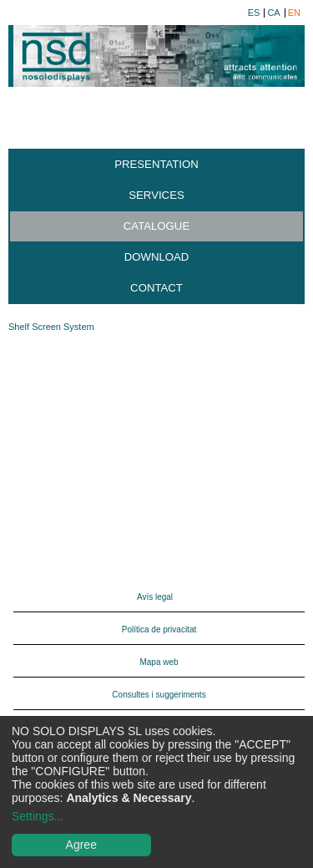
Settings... (38, 816)
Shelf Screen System (51, 327)
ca (273, 13)
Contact (156, 288)
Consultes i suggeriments (159, 695)
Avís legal (155, 597)
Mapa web (159, 662)
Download (157, 257)
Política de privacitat (159, 629)
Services (156, 195)
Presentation (156, 164)
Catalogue (156, 226)
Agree (81, 845)
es (254, 13)
